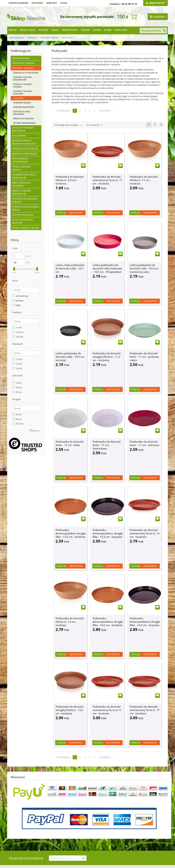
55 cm (17, 414)
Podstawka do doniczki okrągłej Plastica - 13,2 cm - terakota (70, 710)
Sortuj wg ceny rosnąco (69, 125)
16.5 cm (18, 424)
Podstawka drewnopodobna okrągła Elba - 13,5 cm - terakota (71, 533)
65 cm (17, 419)
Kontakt (52, 3)
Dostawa (37, 3)
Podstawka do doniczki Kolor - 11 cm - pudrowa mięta (144, 357)
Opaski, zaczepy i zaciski (26, 228)
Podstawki (19, 98)
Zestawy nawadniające (24, 123)
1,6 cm (17, 368)
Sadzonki (85, 30)
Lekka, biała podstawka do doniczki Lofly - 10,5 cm (70, 268)
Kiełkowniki (19, 136)
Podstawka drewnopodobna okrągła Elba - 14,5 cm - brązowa (145, 622)
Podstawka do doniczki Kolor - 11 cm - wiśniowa (145, 443)
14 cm (17, 387)
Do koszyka (76, 213)
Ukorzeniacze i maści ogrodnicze (24, 176)
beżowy (18, 300)
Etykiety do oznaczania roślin (26, 208)
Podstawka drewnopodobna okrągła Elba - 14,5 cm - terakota (108, 622)
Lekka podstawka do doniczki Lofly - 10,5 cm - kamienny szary (145, 268)
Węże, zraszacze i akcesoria (22, 184)
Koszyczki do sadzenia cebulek (25, 200)
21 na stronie (94, 125)
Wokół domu (121, 30)
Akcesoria (43, 30)
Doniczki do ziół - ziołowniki (22, 113)
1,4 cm (17, 364)
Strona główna (18, 3)
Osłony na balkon (23, 215)
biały (16, 305)
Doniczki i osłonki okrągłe (22, 85)
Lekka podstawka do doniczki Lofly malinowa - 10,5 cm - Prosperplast (107, 268)
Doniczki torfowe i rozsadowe (23, 129)
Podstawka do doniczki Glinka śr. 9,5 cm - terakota (70, 180)
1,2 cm (17, 359)
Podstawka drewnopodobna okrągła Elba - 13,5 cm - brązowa (108, 533)
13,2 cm (18, 332)
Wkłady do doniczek (23, 118)
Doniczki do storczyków (26, 73)
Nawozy (55, 30)
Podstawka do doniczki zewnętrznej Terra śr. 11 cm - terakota (107, 180)
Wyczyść (36, 431)
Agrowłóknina (21, 58)
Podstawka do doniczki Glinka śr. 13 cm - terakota (70, 622)
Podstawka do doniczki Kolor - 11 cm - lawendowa (107, 445)
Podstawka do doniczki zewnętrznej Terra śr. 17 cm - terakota (145, 710)
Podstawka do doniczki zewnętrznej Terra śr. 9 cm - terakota (107, 710)
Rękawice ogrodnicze (25, 154)
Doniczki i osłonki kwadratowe (22, 78)
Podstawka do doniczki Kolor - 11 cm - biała (70, 443)
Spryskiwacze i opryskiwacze (20, 160)
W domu (108, 30)
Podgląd (62, 213)
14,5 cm (18, 337)
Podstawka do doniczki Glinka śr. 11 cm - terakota (144, 180)
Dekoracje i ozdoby (23, 63)
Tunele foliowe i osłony (22, 168)
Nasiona (13, 30)
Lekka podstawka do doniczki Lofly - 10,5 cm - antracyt (71, 357)
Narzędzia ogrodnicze (25, 149)
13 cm (17, 383)
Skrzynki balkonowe (24, 107)
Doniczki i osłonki (50, 38)
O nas (64, 3)
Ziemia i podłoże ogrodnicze (21, 192)
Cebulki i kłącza (28, 30)
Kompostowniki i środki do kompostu (24, 142)
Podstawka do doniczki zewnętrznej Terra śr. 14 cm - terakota (145, 533)
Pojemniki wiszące (22, 103)
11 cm (17, 327)
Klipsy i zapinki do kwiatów (22, 221)
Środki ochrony (70, 30)
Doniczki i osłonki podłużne (22, 92)
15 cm (17, 392)
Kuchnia (97, 30)
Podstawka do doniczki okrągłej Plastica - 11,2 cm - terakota (107, 357)
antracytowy (20, 296)
